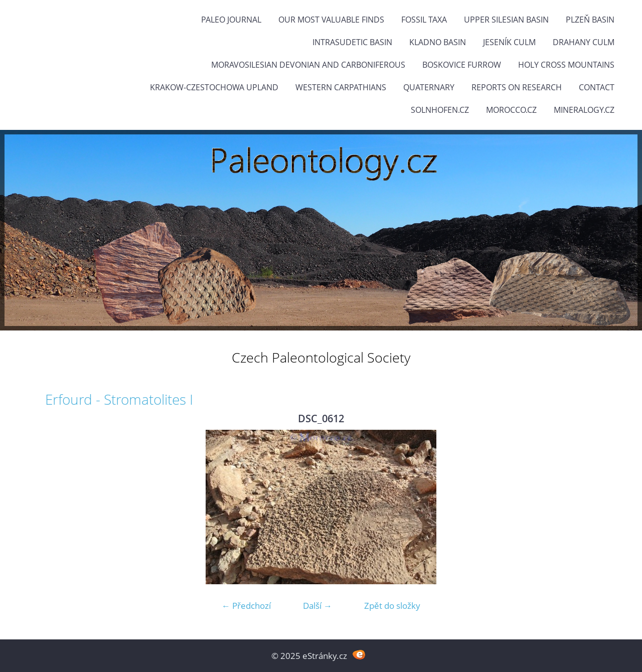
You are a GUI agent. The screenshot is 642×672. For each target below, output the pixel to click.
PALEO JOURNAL (231, 20)
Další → (317, 606)
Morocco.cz (511, 110)
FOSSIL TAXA (424, 20)
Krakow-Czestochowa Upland (214, 87)
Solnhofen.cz (440, 110)
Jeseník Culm (509, 42)
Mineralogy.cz (584, 110)
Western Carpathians (341, 87)
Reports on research (517, 87)
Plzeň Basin (590, 20)
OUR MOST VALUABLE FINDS (331, 20)
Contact (597, 87)
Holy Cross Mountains (566, 65)
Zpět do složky (392, 606)
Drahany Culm (584, 42)
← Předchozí (246, 606)
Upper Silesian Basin (506, 20)
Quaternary (429, 87)
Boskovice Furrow (462, 65)
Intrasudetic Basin (352, 42)
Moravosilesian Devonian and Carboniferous (308, 65)
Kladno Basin (438, 42)
